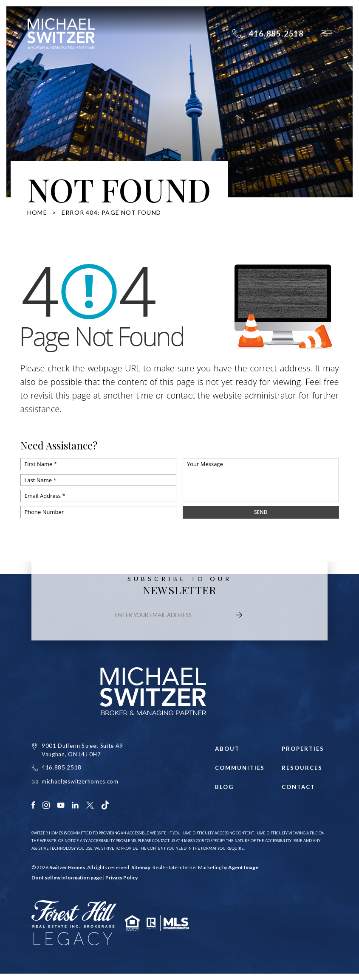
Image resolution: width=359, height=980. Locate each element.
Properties (303, 749)
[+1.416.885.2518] (268, 34)
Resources (302, 768)
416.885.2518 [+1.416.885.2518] (62, 767)
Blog (224, 787)
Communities (238, 768)
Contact (298, 787)
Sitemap (141, 867)
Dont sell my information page (67, 878)
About (227, 749)
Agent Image (243, 867)
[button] (326, 33)
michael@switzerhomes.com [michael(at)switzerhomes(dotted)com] (80, 781)
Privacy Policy (122, 878)
